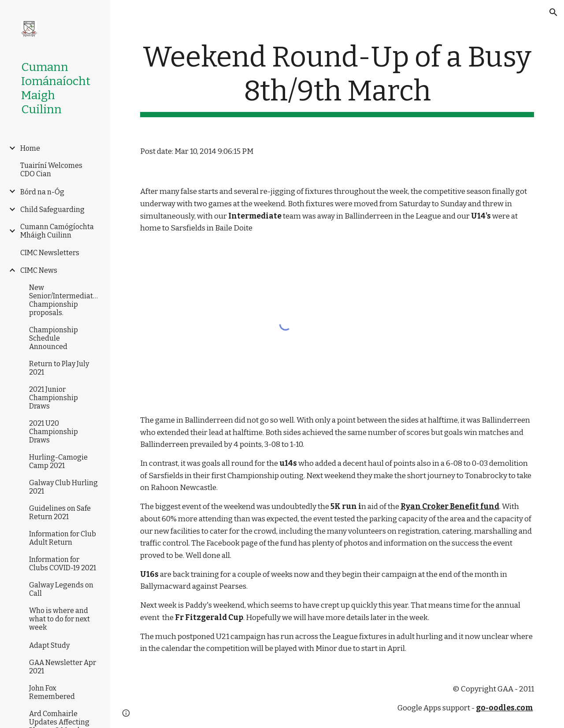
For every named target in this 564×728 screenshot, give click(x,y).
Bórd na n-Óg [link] (42, 192)
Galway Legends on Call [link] (61, 589)
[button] (553, 12)
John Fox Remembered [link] (52, 692)
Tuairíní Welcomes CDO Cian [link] (51, 170)
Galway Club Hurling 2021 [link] (63, 487)
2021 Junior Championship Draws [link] (54, 398)
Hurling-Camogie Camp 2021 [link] (58, 461)
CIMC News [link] (39, 270)
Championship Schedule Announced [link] (54, 338)
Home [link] (30, 148)
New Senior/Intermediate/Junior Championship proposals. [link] (65, 300)
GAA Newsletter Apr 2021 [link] (63, 667)
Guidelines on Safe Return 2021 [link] (60, 513)
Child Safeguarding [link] (52, 210)
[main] (337, 79)
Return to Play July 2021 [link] (59, 368)
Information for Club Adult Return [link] (63, 538)
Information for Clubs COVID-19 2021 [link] (63, 564)
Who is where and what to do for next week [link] (59, 619)
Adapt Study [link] (49, 645)
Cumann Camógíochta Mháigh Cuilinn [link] (57, 231)
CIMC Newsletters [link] (50, 253)
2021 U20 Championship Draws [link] (54, 432)
